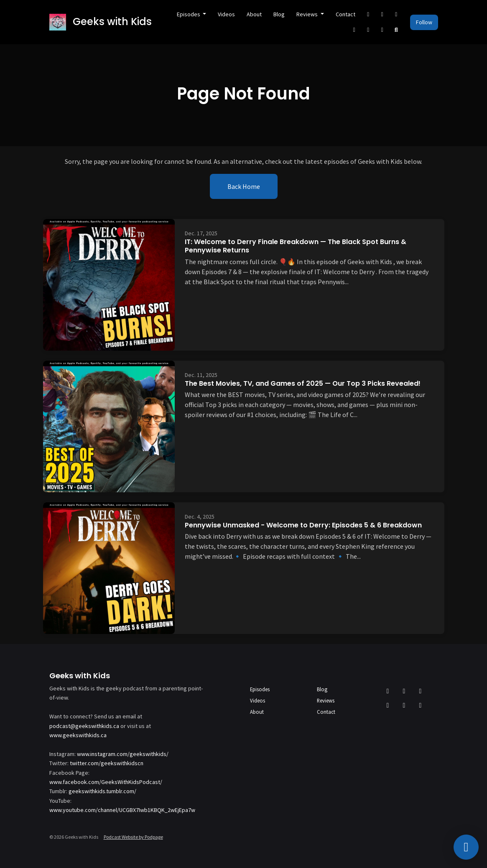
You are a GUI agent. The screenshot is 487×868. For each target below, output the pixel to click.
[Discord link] (368, 30)
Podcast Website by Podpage (133, 837)
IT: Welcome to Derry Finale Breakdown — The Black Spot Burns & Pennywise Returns (296, 246)
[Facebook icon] (404, 691)
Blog (279, 14)
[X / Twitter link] (368, 14)
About (254, 14)
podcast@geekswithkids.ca (84, 726)
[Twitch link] (382, 30)
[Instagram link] (396, 14)
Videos (226, 14)
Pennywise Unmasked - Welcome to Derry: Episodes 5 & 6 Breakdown (303, 525)
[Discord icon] (404, 705)
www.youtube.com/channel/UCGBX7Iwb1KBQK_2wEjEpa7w (122, 810)
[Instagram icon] (421, 691)
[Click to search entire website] (396, 30)
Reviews (308, 14)
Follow (424, 22)
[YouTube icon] (388, 705)
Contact (345, 14)
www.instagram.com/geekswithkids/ (123, 754)
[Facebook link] (382, 14)
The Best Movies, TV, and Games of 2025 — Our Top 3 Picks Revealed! (303, 383)
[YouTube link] (354, 30)
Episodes (189, 14)
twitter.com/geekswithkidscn (107, 763)
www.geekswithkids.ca (78, 735)
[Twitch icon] (421, 705)
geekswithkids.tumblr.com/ (102, 791)
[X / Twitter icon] (388, 691)
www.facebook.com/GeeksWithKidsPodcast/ (106, 782)
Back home (244, 186)
